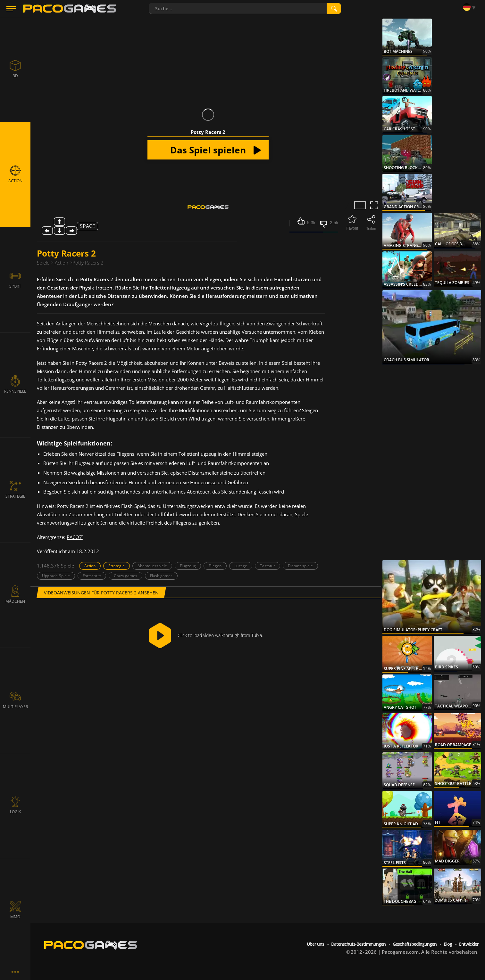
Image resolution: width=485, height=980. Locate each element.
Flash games (161, 576)
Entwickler (469, 944)
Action (90, 566)
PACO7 (74, 537)
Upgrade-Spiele (56, 576)
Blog (448, 944)
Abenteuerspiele (152, 566)
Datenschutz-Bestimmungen (358, 944)
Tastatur (268, 566)
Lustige (241, 566)
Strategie (117, 566)
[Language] (471, 7)
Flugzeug (188, 566)
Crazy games (125, 576)
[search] (334, 8)
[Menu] (11, 9)
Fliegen (215, 566)
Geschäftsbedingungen (415, 944)
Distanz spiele (300, 566)
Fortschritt (92, 576)
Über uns (315, 944)
